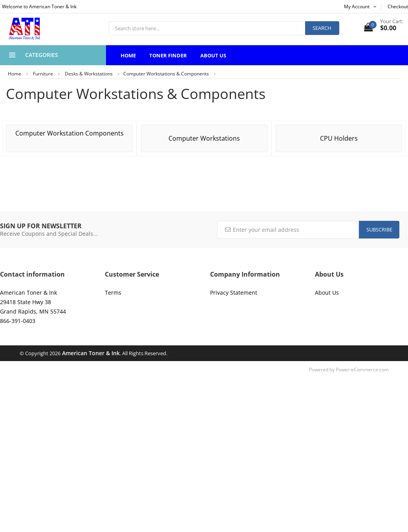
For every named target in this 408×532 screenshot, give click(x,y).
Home (128, 55)
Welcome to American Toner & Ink (39, 6)
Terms (113, 293)
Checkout (398, 6)
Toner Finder (168, 55)
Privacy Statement (234, 293)
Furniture (43, 74)
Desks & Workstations (89, 74)
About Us (213, 55)
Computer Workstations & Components (166, 74)
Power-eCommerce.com (362, 370)
